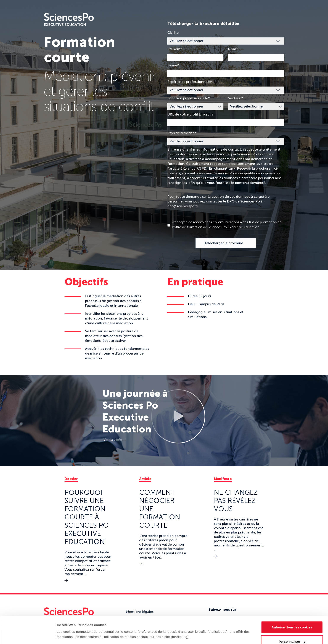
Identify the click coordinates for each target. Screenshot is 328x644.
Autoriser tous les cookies (292, 604)
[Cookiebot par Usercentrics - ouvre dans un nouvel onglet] (28, 636)
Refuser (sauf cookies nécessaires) (292, 632)
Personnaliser (292, 618)
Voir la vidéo (115, 440)
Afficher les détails (71, 626)
